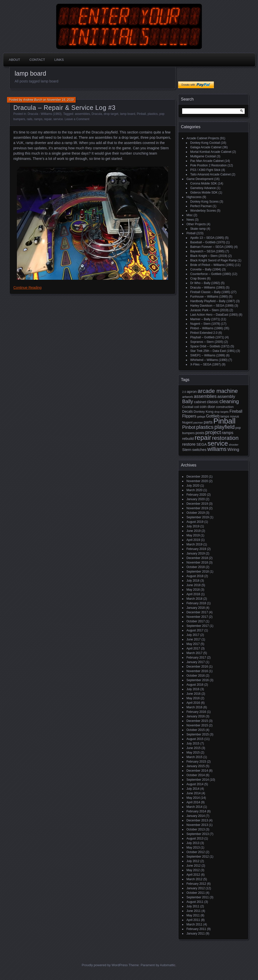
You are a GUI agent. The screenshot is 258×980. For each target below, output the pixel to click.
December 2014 (197, 771)
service (58, 119)
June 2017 (193, 639)
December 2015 (197, 721)
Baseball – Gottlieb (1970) (208, 242)
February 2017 (196, 658)
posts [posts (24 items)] (200, 433)
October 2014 (196, 775)
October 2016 (196, 676)
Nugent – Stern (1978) (205, 324)
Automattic (168, 965)
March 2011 (194, 924)
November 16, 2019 (60, 100)
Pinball (141, 114)
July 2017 (193, 635)
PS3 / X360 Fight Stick (205, 170)
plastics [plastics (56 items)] (205, 427)
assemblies (82, 114)
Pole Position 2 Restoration (208, 165)
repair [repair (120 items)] (203, 438)
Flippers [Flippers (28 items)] (189, 416)
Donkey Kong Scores (204, 202)
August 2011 (195, 902)
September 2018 (198, 572)
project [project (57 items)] (213, 432)
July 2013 (193, 843)
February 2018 (196, 603)
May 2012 (193, 870)
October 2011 (196, 893)
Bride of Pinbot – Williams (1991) (212, 265)
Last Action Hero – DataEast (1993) (214, 315)
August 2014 (195, 784)
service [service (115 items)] (218, 443)
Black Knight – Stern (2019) (209, 256)
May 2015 (193, 753)
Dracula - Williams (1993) (45, 114)
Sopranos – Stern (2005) (207, 342)
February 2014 (196, 811)
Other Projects (196, 224)
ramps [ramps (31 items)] (228, 433)
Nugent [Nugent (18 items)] (187, 422)
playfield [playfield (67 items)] (224, 427)
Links (59, 60)
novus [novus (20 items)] (235, 416)
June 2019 (193, 531)
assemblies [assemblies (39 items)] (205, 396)
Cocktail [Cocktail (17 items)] (188, 407)
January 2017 (196, 662)
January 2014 (196, 816)
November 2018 (197, 563)
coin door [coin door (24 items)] (207, 407)
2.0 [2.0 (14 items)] (184, 392)
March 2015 (194, 757)
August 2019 (195, 522)
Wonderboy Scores (203, 211)
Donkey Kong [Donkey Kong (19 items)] (203, 412)
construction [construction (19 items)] (225, 407)
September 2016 (198, 680)
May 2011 (193, 915)
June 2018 (193, 585)
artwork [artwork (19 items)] (188, 397)
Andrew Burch (33, 100)
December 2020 (197, 477)
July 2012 (193, 861)
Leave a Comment (77, 119)
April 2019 (193, 540)
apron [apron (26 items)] (192, 391)
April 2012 (193, 875)
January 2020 (196, 499)
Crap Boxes (198, 278)
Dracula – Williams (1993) (207, 288)
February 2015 (196, 762)
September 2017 (198, 626)
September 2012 (198, 857)
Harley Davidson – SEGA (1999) (212, 306)
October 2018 (196, 567)
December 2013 (197, 820)
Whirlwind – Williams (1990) (209, 360)
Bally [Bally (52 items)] (188, 401)
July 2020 (193, 486)
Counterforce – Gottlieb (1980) (211, 274)
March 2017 (194, 653)
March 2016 (194, 707)
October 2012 (196, 852)
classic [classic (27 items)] (213, 402)
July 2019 (193, 526)
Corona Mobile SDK (204, 183)
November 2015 (197, 725)
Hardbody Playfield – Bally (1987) (213, 301)
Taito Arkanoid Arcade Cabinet (211, 174)
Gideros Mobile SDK (204, 193)
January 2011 (196, 934)
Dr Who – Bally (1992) (205, 283)
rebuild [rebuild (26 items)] (188, 438)
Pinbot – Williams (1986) (207, 328)
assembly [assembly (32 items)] (226, 396)
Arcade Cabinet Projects (203, 138)
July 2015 (193, 743)
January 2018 (196, 608)
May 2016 (193, 698)
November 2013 (197, 825)
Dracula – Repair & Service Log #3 (64, 108)
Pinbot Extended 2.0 (204, 333)
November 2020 (197, 481)
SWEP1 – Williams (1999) (208, 355)
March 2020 (194, 490)
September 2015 (198, 734)
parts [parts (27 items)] (208, 422)
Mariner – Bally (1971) (205, 319)
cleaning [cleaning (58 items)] (229, 401)
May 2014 (193, 798)
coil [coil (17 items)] (197, 407)
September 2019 (198, 517)
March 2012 (194, 879)
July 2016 (193, 689)
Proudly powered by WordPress (105, 965)
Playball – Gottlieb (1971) (207, 337)
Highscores (194, 197)
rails (29, 119)
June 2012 (193, 866)
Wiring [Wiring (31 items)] (233, 450)
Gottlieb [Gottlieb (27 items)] (213, 416)
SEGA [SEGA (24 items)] (201, 444)
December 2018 (197, 558)
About (14, 60)
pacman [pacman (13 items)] (198, 423)
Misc (190, 215)
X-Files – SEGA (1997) (205, 364)
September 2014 (198, 780)
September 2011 (198, 897)
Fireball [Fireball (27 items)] (236, 411)
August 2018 (195, 576)
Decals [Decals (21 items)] (187, 412)
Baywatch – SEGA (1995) (207, 251)
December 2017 (197, 612)
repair (48, 119)
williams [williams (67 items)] (217, 449)
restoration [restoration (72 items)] (225, 438)
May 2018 (193, 590)
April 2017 (193, 648)
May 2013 (193, 848)
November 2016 (197, 671)
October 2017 (196, 621)
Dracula (97, 114)
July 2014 (193, 789)
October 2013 (196, 829)
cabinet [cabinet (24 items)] (200, 402)
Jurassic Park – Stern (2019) (209, 310)
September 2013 (198, 834)
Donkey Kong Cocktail (205, 143)
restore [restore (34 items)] (189, 444)
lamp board (127, 114)
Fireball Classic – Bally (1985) (210, 292)
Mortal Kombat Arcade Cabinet (211, 152)
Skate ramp (198, 229)
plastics (153, 114)
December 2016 (197, 667)
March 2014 (194, 807)
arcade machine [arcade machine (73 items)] (218, 391)
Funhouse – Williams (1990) (209, 297)
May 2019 (193, 535)
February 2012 (196, 884)
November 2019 (197, 508)
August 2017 (195, 630)
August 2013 (195, 838)
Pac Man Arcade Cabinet (207, 161)
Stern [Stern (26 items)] (187, 450)
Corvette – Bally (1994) (206, 269)
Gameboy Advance (203, 188)
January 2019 (196, 553)
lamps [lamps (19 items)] (225, 416)
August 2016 (195, 685)
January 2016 (196, 716)
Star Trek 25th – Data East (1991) (213, 351)
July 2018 (193, 581)
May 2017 (193, 644)
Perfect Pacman (201, 206)
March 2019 (194, 544)
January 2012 (196, 888)
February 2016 (196, 712)
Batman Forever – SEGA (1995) (212, 247)
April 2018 (193, 594)
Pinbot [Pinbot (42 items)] (189, 427)
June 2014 (193, 793)
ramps (38, 119)
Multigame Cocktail (203, 156)
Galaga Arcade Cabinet (206, 147)
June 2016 (193, 694)
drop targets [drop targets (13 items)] (221, 412)
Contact (37, 60)
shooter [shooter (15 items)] (234, 445)
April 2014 (193, 802)
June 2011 (193, 911)
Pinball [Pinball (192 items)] (224, 421)
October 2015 (196, 730)
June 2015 (193, 748)
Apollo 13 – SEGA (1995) (207, 238)
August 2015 (195, 739)
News (190, 220)
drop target (111, 114)
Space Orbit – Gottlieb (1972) (210, 346)
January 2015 (196, 766)
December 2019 (197, 504)
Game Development (200, 179)
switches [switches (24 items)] (199, 450)
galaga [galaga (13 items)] (201, 416)
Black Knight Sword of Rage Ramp (214, 260)
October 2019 (196, 513)
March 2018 (194, 599)
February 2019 (196, 549)
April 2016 (193, 703)
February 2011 (196, 929)
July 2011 (193, 906)
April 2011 (193, 920)
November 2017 (197, 617)
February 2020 (196, 495)
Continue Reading (27, 288)
